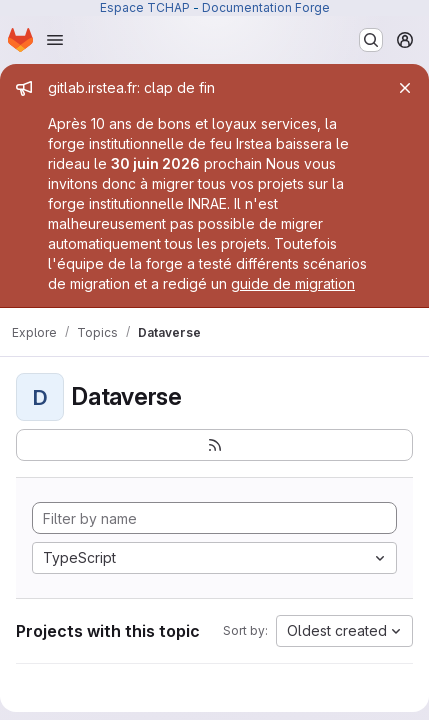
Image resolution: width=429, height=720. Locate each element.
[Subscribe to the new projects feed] (214, 445)
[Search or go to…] (371, 40)
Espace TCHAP (145, 7)
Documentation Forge (266, 7)
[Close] (405, 88)
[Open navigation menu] (55, 40)
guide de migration (293, 283)
